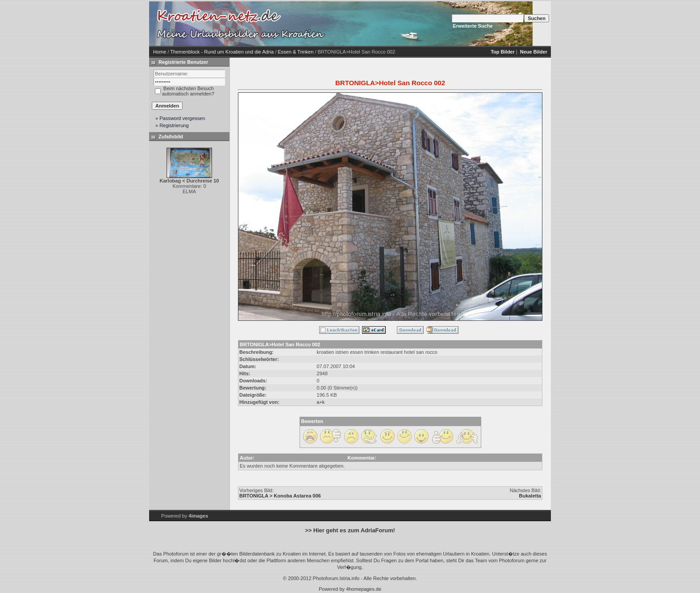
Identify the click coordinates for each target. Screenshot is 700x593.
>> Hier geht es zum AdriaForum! (350, 530)
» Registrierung (172, 125)
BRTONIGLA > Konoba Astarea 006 (280, 496)
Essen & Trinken (296, 52)
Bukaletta (530, 496)
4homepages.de (364, 589)
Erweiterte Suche (473, 26)
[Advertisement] (404, 24)
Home (160, 52)
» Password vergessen (180, 118)
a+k (321, 402)
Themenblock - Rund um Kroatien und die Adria (222, 52)
